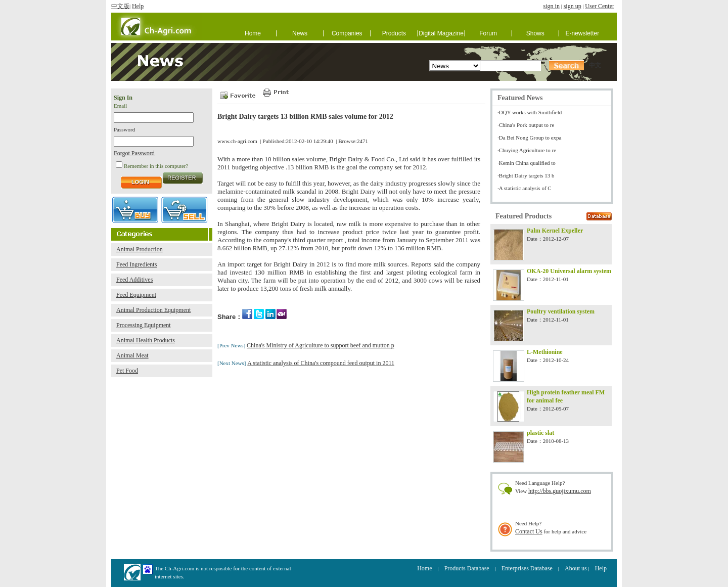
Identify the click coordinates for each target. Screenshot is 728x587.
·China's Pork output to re (526, 125)
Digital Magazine (441, 33)
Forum (488, 33)
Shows (535, 33)
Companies (347, 33)
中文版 (120, 6)
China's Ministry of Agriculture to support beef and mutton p (321, 345)
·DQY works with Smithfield (530, 112)
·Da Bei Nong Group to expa (529, 138)
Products (394, 33)
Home (253, 33)
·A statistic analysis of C (525, 188)
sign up (573, 6)
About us (576, 568)
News (300, 33)
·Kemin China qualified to (527, 163)
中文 (595, 65)
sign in (552, 6)
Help (138, 6)
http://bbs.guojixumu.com (560, 491)
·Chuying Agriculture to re (527, 150)
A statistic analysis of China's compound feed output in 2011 (321, 363)
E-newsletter (583, 33)
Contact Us (529, 531)
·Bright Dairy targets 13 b (526, 175)
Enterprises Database (527, 568)
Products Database (467, 568)
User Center (600, 6)
